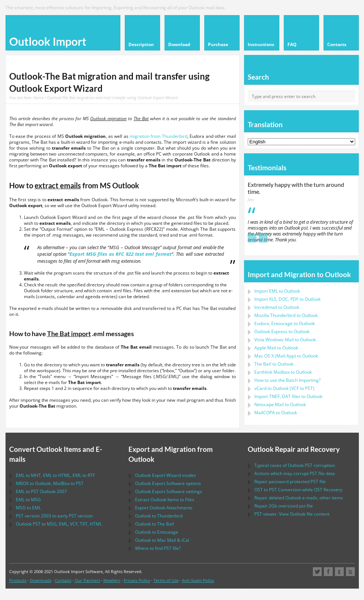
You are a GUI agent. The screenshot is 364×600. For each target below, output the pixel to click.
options (168, 483)
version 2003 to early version (54, 516)
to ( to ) (284, 388)
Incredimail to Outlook (277, 307)
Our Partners (87, 580)
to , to (50, 483)
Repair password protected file (290, 482)
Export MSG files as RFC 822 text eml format (120, 254)
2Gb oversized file (284, 506)
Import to (277, 291)
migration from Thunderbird (158, 136)
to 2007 (41, 491)
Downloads (41, 580)
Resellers (112, 580)
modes (165, 475)
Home (38, 97)
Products (18, 580)
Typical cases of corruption (295, 465)
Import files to (288, 396)
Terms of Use (166, 580)
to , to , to (55, 475)
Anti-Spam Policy (198, 580)
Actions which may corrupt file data (295, 473)
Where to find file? (158, 548)
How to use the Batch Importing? (287, 380)
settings (169, 491)
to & (162, 540)
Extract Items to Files (165, 500)
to (286, 315)
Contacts (63, 580)
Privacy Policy (137, 580)
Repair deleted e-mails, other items (299, 498)
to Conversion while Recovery (298, 490)
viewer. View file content (292, 514)
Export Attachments (164, 508)
